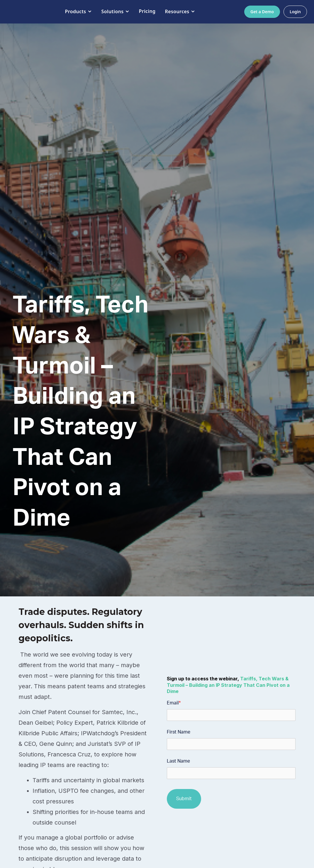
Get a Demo (262, 12)
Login (295, 12)
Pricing (143, 11)
